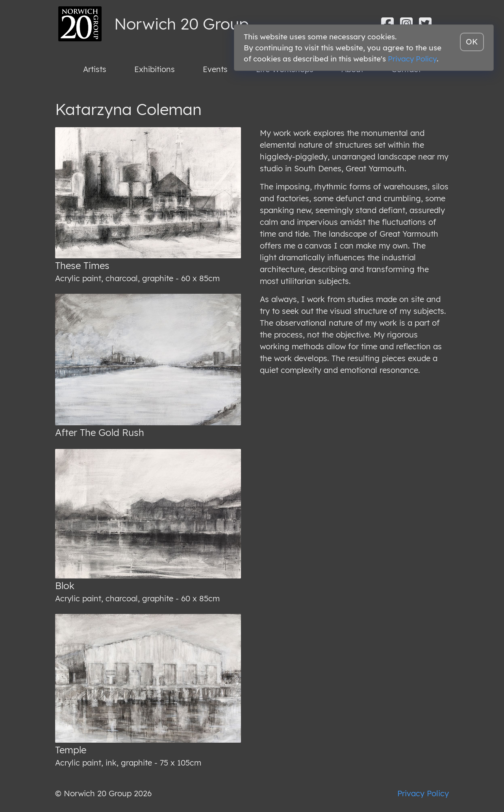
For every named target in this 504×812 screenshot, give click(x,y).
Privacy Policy (423, 793)
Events (215, 69)
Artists (95, 69)
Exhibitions (155, 69)
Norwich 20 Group (182, 24)
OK (472, 42)
